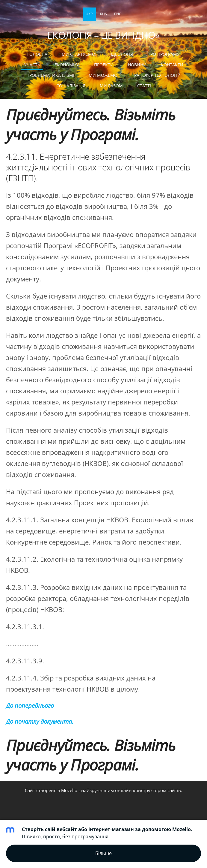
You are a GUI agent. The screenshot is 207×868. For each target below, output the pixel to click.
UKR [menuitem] (89, 14)
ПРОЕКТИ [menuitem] (104, 65)
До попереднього (30, 706)
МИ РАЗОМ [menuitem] (111, 86)
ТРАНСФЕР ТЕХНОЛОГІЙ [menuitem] (156, 75)
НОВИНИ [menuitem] (137, 65)
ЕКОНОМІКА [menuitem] (67, 65)
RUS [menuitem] (103, 14)
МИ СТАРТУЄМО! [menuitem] (79, 54)
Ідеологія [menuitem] (122, 54)
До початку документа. (40, 721)
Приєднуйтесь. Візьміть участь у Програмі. (91, 124)
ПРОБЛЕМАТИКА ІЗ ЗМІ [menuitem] (50, 75)
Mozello (69, 790)
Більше (103, 853)
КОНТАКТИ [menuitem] (172, 65)
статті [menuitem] (144, 86)
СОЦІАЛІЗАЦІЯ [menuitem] (71, 86)
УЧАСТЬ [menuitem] (32, 65)
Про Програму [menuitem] (164, 54)
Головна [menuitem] (37, 54)
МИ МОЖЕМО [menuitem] (103, 75)
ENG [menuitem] (118, 14)
